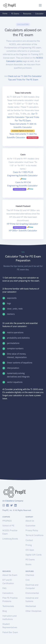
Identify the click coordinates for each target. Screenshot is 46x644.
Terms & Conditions (34, 535)
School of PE (8, 526)
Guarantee (30, 526)
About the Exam (10, 575)
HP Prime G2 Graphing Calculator (23, 224)
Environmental (32, 593)
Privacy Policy (32, 530)
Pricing (29, 545)
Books (28, 564)
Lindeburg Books (10, 539)
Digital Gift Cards (34, 555)
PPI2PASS (7, 521)
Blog (5, 611)
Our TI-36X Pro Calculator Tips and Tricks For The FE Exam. (23, 117)
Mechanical (31, 606)
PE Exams (30, 560)
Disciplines (30, 571)
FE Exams (15, 14)
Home (5, 14)
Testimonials (8, 606)
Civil (28, 580)
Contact (29, 540)
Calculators (8, 593)
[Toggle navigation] (40, 5)
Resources (27, 14)
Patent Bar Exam (10, 632)
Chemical (30, 575)
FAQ (4, 588)
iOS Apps (30, 550)
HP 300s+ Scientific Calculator (23, 231)
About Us (30, 521)
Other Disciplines (33, 611)
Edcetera (10, 501)
